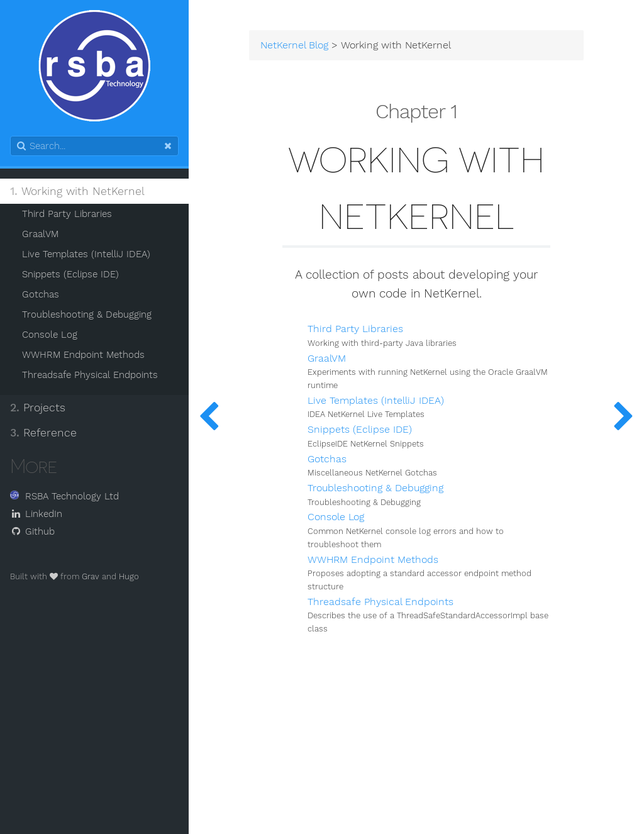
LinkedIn (36, 514)
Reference (43, 433)
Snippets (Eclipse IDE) (70, 274)
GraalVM (40, 234)
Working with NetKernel (77, 191)
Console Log (50, 335)
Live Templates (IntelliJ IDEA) (86, 254)
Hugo (129, 576)
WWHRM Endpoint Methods (83, 355)
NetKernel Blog (294, 45)
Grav (91, 576)
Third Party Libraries (67, 214)
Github (32, 531)
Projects (38, 408)
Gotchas (41, 294)
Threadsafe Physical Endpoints (90, 375)
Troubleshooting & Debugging (87, 314)
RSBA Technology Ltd (64, 496)
